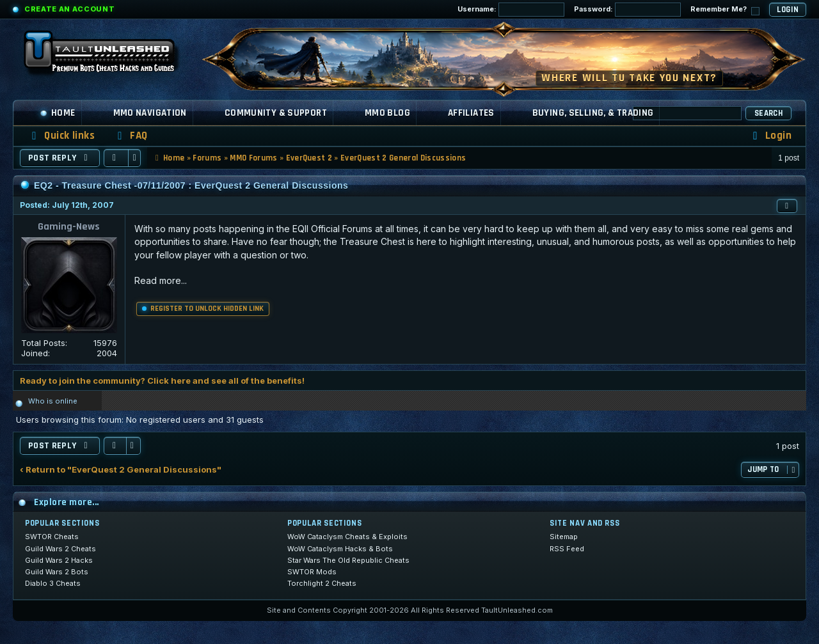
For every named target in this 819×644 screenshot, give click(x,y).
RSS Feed (567, 549)
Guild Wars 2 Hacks (59, 560)
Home (58, 113)
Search (768, 113)
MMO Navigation (150, 113)
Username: (511, 10)
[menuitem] (131, 136)
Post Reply (60, 158)
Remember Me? (725, 10)
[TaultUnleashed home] (109, 56)
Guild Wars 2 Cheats (60, 549)
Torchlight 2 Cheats (322, 583)
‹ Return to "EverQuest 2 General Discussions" (121, 470)
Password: (627, 10)
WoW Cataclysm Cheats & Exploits (347, 537)
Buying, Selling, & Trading (593, 113)
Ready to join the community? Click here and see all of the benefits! (162, 381)
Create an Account (69, 9)
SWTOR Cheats (52, 537)
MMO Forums (253, 158)
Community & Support (276, 113)
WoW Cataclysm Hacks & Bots (340, 549)
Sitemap (564, 537)
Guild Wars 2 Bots (57, 572)
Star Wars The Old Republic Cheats (348, 560)
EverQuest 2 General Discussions (403, 158)
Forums (207, 158)
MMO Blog (387, 113)
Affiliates (471, 113)
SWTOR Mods (312, 572)
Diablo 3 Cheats (53, 583)
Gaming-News (69, 227)
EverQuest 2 (309, 158)
